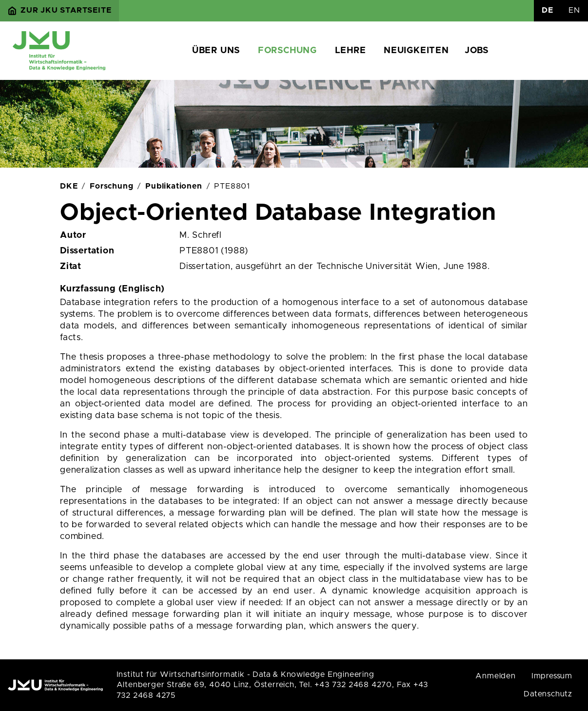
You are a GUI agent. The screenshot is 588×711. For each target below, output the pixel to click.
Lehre (351, 51)
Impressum (552, 676)
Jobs (477, 51)
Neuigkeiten (416, 51)
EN (574, 10)
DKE (69, 186)
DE (548, 10)
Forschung (287, 51)
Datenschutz (548, 694)
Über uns (216, 51)
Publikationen (174, 186)
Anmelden (495, 676)
